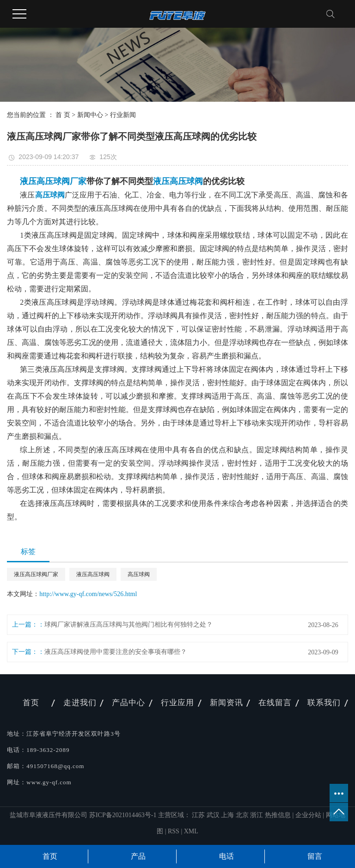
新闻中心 (90, 115)
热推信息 (278, 815)
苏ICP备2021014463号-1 (123, 815)
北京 (243, 815)
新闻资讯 (226, 703)
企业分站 (308, 815)
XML (191, 831)
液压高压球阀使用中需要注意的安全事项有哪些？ (116, 652)
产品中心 (129, 703)
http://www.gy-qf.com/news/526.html (88, 594)
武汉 (214, 815)
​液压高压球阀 (93, 574)
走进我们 (80, 703)
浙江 (257, 815)
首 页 (63, 115)
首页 (31, 703)
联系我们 (324, 703)
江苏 (199, 815)
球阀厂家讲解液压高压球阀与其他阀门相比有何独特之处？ (129, 625)
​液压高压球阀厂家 (36, 574)
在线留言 (275, 703)
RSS (174, 831)
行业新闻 (123, 115)
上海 (228, 815)
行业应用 (177, 703)
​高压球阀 (139, 574)
